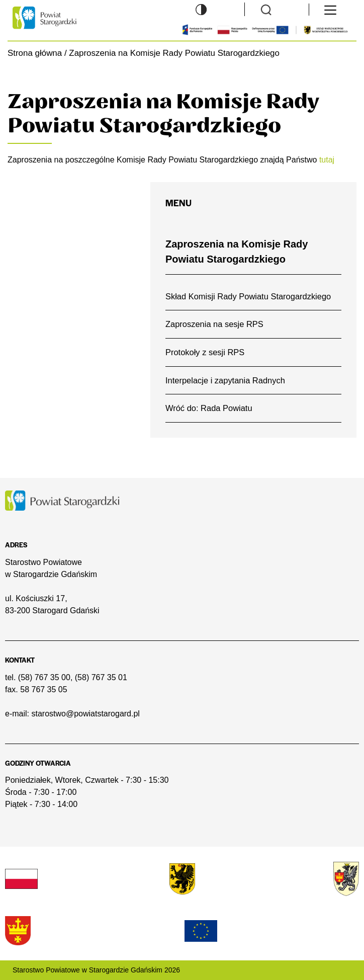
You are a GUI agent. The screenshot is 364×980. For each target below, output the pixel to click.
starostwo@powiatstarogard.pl (85, 714)
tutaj (327, 160)
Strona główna (35, 53)
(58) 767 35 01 (101, 677)
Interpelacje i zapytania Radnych (225, 380)
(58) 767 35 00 (44, 677)
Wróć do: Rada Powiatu (209, 408)
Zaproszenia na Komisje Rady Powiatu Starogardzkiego (237, 252)
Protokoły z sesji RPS (205, 352)
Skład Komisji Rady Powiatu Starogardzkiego (248, 296)
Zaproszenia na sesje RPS (214, 324)
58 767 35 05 (43, 689)
